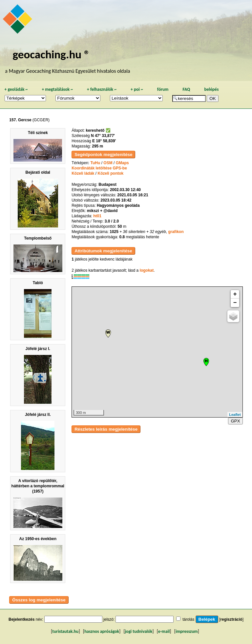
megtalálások (57, 89)
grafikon (176, 232)
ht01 (97, 216)
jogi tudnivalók (139, 631)
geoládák (16, 89)
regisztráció (231, 619)
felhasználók (102, 89)
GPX (235, 421)
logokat (147, 270)
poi (137, 89)
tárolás (188, 619)
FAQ (186, 89)
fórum (163, 89)
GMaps (122, 163)
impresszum (187, 631)
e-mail (164, 631)
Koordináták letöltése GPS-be (99, 168)
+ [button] (235, 294)
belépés (211, 89)
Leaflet (235, 415)
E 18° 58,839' (104, 141)
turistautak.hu (65, 631)
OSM (108, 163)
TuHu (95, 163)
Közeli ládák (83, 173)
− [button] (235, 303)
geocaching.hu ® (51, 54)
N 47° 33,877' (103, 136)
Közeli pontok (111, 173)
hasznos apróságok (102, 631)
